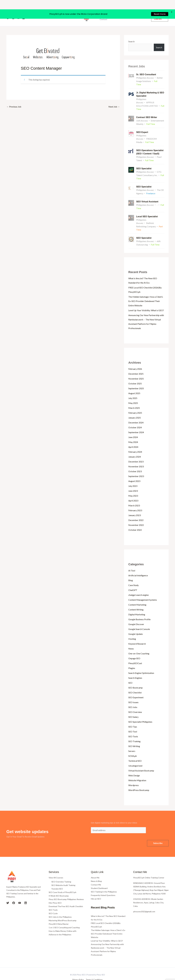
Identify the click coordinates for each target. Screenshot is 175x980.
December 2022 (136, 512)
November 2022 (136, 517)
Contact (103, 11)
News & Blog (96, 873)
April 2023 (133, 492)
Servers (132, 743)
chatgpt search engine (138, 587)
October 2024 (135, 419)
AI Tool (132, 562)
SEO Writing (134, 738)
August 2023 (134, 473)
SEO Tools (133, 728)
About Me (95, 869)
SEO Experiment (136, 689)
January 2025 (135, 409)
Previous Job (14, 98)
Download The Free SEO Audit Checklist (66, 898)
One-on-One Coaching (139, 645)
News (131, 640)
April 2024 (133, 439)
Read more (160, 5)
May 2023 (133, 488)
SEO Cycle (53, 905)
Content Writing (136, 601)
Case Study (133, 577)
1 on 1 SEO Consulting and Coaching (64, 919)
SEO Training (134, 733)
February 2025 (135, 405)
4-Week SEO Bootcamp (59, 888)
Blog (131, 572)
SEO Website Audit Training (63, 877)
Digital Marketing (137, 606)
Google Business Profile (139, 611)
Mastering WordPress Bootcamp (63, 912)
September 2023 (136, 468)
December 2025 (136, 366)
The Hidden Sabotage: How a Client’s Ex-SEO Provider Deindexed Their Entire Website (146, 293)
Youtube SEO (57, 881)
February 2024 (135, 444)
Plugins (132, 660)
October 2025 (135, 375)
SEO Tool (133, 723)
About (59, 10)
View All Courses (56, 869)
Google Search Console (139, 621)
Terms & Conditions (94, 971)
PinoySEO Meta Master (59, 916)
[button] (160, 10)
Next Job (114, 98)
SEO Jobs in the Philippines (60, 909)
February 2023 (135, 502)
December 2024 (136, 414)
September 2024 (136, 424)
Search (131, 33)
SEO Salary (133, 709)
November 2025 (136, 370)
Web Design (134, 767)
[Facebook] (13, 10)
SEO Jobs (133, 699)
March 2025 (134, 400)
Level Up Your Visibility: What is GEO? (146, 302)
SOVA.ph (133, 748)
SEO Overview (135, 704)
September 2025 (136, 380)
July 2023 (133, 478)
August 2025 (134, 385)
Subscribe (158, 835)
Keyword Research (137, 636)
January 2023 (135, 507)
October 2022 (135, 522)
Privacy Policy (78, 971)
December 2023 (136, 453)
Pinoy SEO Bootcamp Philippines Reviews (66, 891)
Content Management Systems (143, 592)
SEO (130, 675)
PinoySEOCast (135, 655)
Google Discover (136, 616)
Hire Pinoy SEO (55, 895)
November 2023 (136, 458)
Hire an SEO (96, 891)
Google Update (136, 626)
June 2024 (133, 429)
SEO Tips (133, 718)
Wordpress (134, 777)
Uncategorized (135, 758)
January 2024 (135, 449)
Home (49, 10)
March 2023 (134, 497)
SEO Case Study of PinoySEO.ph (62, 884)
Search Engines (135, 670)
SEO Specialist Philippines (140, 714)
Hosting (132, 631)
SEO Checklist (135, 684)
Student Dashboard (99, 880)
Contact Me (96, 877)
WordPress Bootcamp (139, 782)
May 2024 (133, 434)
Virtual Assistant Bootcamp (141, 762)
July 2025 (133, 390)
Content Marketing (137, 597)
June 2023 (133, 483)
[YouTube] (18, 10)
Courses (69, 10)
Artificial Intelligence (138, 567)
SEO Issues (133, 694)
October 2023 (135, 463)
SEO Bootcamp (136, 679)
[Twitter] (8, 10)
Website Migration (137, 772)
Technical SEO (135, 753)
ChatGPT (133, 582)
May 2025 (133, 395)
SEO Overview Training (61, 874)
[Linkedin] (24, 10)
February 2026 (135, 361)
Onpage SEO (134, 650)
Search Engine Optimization (141, 665)
